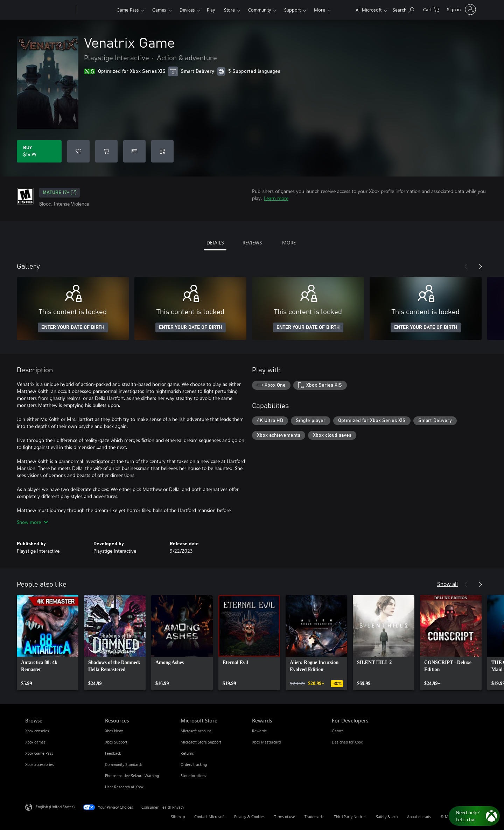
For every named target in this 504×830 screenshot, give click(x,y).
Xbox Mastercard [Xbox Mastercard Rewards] (266, 742)
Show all (447, 584)
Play (211, 10)
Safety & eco (387, 817)
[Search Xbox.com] (403, 9)
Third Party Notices (350, 817)
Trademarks (314, 817)
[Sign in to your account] (461, 9)
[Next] (480, 267)
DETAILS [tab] (215, 243)
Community (260, 10)
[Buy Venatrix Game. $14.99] (39, 151)
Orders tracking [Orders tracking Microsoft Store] (194, 764)
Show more (32, 522)
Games (159, 10)
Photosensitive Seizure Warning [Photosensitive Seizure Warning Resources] (132, 776)
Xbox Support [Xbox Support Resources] (116, 742)
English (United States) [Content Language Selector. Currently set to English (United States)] (55, 807)
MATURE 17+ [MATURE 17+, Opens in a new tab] (59, 193)
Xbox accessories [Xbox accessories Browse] (40, 764)
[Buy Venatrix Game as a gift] (134, 151)
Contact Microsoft (209, 817)
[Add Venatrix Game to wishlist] (78, 151)
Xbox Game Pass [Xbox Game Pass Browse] (39, 753)
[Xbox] (95, 10)
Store (229, 10)
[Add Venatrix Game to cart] (106, 151)
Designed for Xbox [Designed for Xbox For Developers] (347, 742)
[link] (48, 643)
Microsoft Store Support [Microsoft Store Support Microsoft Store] (201, 742)
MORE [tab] (289, 243)
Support (292, 10)
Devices (187, 10)
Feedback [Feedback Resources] (113, 753)
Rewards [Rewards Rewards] (259, 731)
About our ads (419, 817)
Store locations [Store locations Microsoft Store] (193, 776)
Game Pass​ (128, 10)
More (320, 10)
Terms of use (285, 817)
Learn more (276, 198)
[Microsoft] (49, 10)
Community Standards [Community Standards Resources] (124, 764)
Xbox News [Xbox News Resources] (114, 731)
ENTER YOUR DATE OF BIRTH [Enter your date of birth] (73, 327)
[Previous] (466, 267)
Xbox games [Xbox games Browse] (35, 742)
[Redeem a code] (162, 151)
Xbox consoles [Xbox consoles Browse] (37, 731)
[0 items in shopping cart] (431, 9)
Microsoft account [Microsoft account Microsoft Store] (196, 731)
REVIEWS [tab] (252, 243)
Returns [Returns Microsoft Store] (187, 753)
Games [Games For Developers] (338, 731)
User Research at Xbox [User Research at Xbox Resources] (124, 787)
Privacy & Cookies (249, 817)
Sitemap (178, 817)
